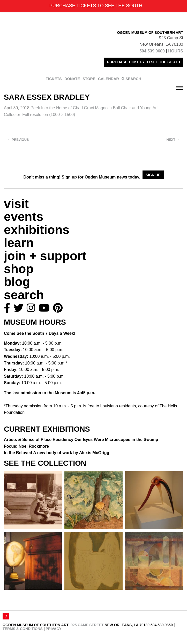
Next (173, 140)
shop (19, 269)
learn (19, 243)
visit (16, 204)
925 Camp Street (87, 625)
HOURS (176, 51)
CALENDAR (109, 79)
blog (17, 282)
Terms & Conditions (23, 629)
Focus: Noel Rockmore (26, 446)
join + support (45, 256)
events (24, 217)
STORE (89, 79)
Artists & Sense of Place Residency (81, 440)
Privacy (53, 629)
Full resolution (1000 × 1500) (49, 115)
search (24, 295)
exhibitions (37, 230)
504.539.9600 (152, 51)
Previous (18, 140)
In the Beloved (57, 453)
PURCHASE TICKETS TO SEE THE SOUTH (144, 62)
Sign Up (153, 175)
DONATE (72, 79)
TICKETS (54, 79)
